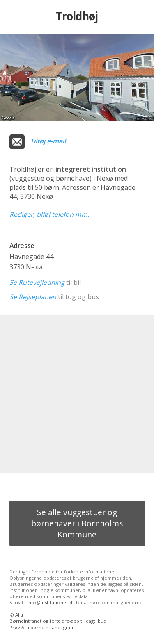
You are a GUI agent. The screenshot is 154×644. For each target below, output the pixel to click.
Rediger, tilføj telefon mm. (49, 214)
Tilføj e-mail (48, 141)
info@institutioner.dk (51, 602)
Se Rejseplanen (33, 297)
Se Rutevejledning (37, 282)
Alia (19, 615)
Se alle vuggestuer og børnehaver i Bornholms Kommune (77, 523)
